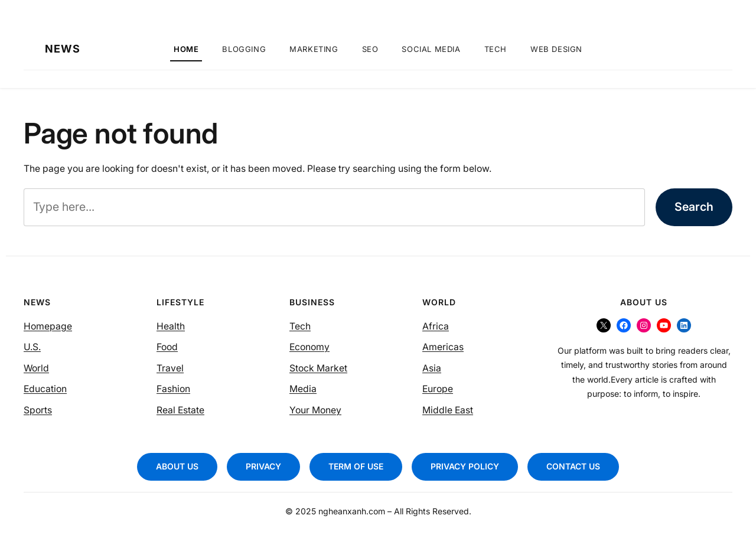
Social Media (431, 49)
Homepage (48, 326)
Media (303, 389)
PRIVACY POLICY (465, 466)
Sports (38, 410)
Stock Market (318, 368)
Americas (443, 347)
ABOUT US (177, 466)
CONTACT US (573, 466)
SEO (370, 49)
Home (186, 49)
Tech (496, 49)
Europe (438, 389)
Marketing (314, 49)
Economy (309, 347)
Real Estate (180, 410)
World (36, 368)
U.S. (32, 347)
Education (45, 389)
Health (171, 326)
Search (694, 207)
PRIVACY (263, 466)
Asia (432, 368)
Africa (436, 326)
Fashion (173, 389)
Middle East (448, 410)
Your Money (315, 410)
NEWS (63, 49)
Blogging (244, 49)
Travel (170, 368)
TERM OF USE (356, 466)
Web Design (556, 49)
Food (167, 347)
